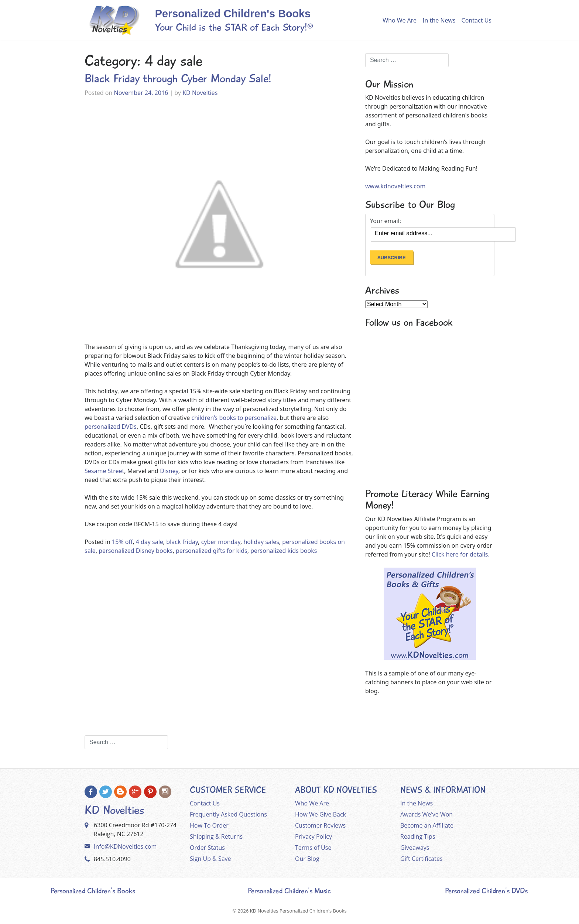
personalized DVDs (111, 427)
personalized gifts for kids (212, 551)
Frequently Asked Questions (228, 814)
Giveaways (415, 848)
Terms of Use (313, 848)
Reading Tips (418, 836)
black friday (182, 542)
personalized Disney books (136, 551)
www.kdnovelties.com (395, 186)
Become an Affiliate (427, 825)
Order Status (207, 848)
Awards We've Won (426, 814)
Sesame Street (104, 471)
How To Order (209, 825)
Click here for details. (461, 554)
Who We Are (400, 20)
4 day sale (150, 542)
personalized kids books (284, 551)
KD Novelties (200, 93)
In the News (439, 20)
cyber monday (221, 542)
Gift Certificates (422, 859)
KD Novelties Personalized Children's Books (298, 911)
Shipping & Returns (216, 836)
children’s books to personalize (233, 418)
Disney (169, 471)
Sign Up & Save (210, 859)
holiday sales (261, 542)
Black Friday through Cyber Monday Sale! (178, 79)
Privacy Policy (314, 836)
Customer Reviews (320, 825)
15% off (122, 542)
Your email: (386, 221)
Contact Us (477, 20)
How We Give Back (321, 814)
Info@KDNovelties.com (125, 846)
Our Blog (307, 859)
